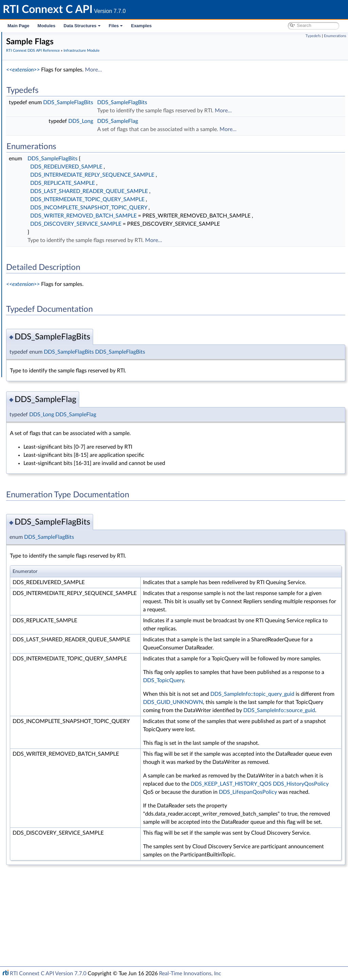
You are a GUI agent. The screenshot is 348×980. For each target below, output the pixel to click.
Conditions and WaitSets (54, 188)
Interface (26, 338)
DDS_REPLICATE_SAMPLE (164, 183)
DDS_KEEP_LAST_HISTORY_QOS (285, 849)
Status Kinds (41, 165)
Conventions (30, 68)
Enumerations (335, 36)
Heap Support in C (47, 218)
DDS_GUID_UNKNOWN (275, 743)
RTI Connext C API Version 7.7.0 (48, 974)
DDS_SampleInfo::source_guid (312, 759)
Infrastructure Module (46, 113)
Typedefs (313, 36)
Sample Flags (41, 203)
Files (116, 26)
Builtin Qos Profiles (48, 225)
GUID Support (43, 135)
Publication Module (43, 98)
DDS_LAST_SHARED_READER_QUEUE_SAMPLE (191, 191)
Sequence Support (47, 248)
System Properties (41, 308)
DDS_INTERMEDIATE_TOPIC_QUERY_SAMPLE (189, 199)
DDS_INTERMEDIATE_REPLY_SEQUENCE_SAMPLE (194, 175)
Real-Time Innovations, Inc (190, 974)
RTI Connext (25, 46)
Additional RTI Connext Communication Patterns (74, 323)
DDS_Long (183, 121)
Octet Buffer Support (50, 240)
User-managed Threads (52, 233)
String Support (43, 255)
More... (195, 70)
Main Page (18, 26)
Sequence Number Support (57, 143)
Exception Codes (46, 150)
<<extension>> (125, 70)
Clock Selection (44, 121)
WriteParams (41, 210)
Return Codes (42, 158)
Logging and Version (43, 278)
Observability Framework (48, 293)
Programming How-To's (41, 330)
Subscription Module (44, 106)
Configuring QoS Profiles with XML (59, 315)
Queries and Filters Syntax (50, 270)
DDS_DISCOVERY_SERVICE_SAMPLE (178, 232)
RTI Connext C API (26, 38)
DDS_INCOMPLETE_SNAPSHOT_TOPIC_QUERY (191, 208)
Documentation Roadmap (44, 61)
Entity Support (43, 180)
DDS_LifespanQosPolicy (274, 866)
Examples (141, 26)
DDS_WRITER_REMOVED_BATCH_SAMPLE (185, 216)
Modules (46, 26)
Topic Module (37, 91)
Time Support (42, 128)
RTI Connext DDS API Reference (51, 76)
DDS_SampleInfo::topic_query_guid (287, 735)
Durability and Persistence (50, 300)
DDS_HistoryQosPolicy (273, 857)
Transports (33, 263)
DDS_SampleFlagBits (170, 102)
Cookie (35, 195)
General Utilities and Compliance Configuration (72, 285)
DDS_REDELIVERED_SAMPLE (168, 167)
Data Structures (82, 26)
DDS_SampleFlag (220, 121)
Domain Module (39, 83)
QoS (32, 173)
